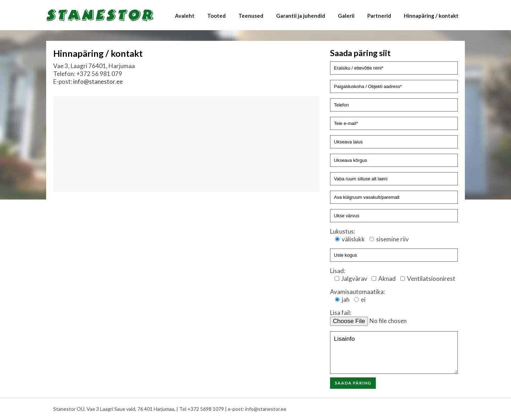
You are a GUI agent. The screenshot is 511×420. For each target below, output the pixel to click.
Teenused (251, 16)
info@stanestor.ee (98, 81)
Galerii (346, 16)
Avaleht (185, 16)
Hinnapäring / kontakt (431, 16)
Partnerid (379, 16)
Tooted (216, 16)
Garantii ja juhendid (301, 16)
